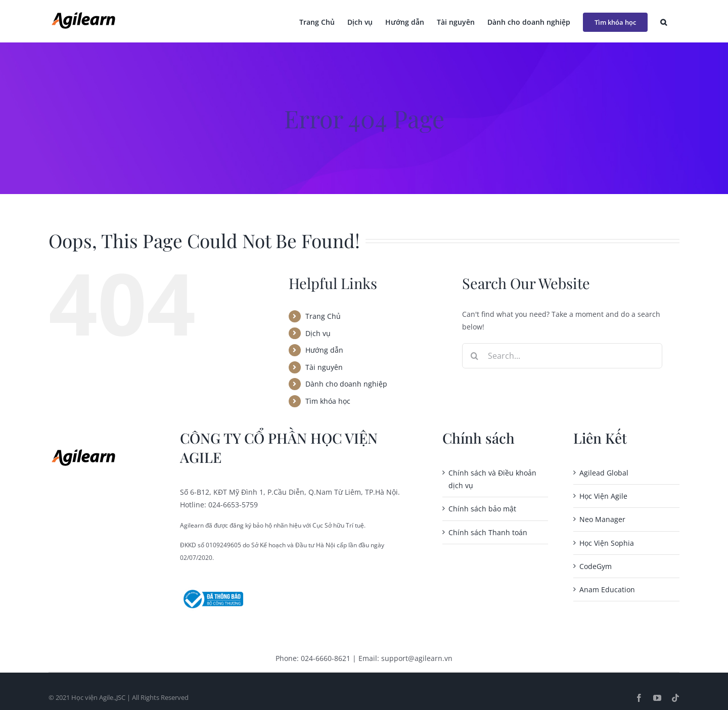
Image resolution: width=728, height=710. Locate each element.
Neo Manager (602, 519)
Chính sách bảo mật (482, 509)
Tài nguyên (324, 367)
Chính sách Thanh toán (488, 532)
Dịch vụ (318, 333)
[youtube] (657, 698)
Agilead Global (604, 473)
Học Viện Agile (603, 496)
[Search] (475, 356)
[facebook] (639, 698)
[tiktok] (675, 698)
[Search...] (562, 356)
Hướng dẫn (324, 350)
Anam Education (607, 589)
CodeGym (596, 566)
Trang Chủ (323, 316)
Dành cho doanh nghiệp (346, 384)
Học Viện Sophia (607, 543)
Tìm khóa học (328, 401)
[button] (664, 21)
